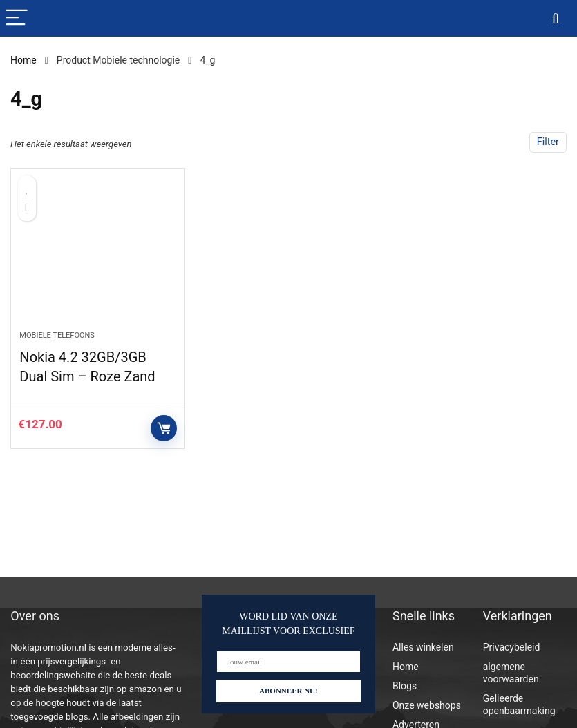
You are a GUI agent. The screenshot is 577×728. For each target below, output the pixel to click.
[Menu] (17, 18)
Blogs (405, 686)
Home (23, 60)
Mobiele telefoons (57, 335)
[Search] (556, 18)
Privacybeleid (512, 647)
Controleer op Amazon (164, 428)
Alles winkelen (423, 647)
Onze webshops (427, 705)
